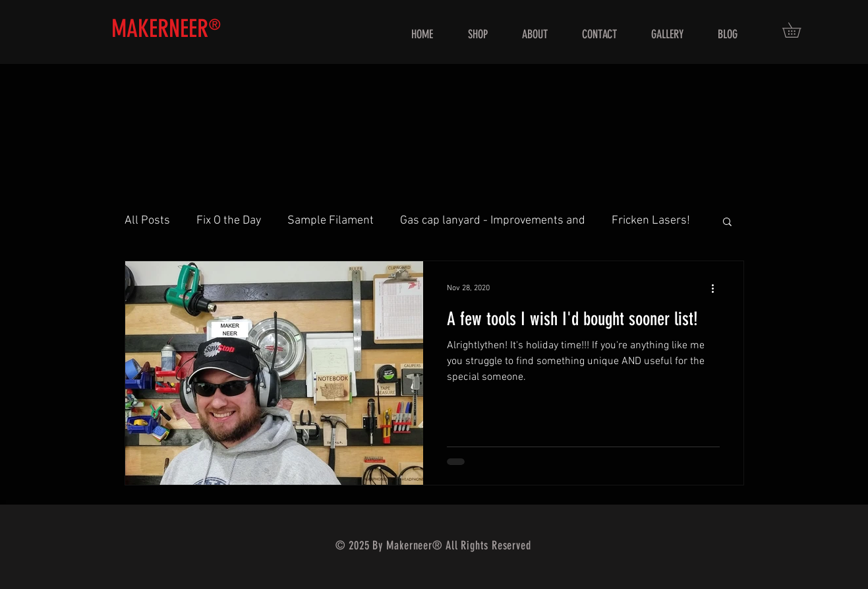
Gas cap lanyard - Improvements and (493, 221)
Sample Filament (331, 221)
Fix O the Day (229, 221)
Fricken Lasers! (651, 221)
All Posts (147, 221)
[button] (799, 30)
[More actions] (718, 288)
